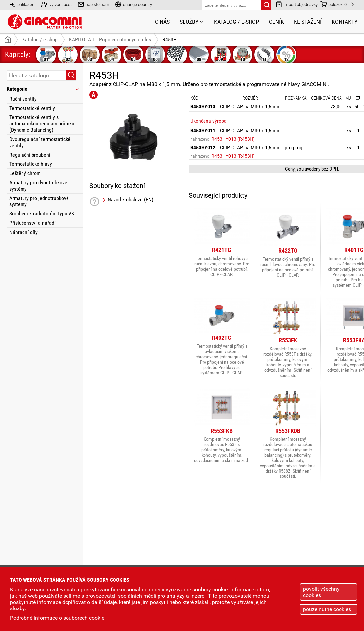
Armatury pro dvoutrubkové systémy (38, 186)
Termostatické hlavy (31, 164)
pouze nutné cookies (327, 609)
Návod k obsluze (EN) (130, 200)
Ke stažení (308, 22)
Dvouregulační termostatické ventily (40, 142)
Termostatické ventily (32, 108)
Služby (192, 22)
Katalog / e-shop (237, 22)
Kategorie (43, 89)
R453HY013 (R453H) (233, 139)
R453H (170, 40)
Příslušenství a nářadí (32, 223)
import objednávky (297, 4)
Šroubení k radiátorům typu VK (42, 214)
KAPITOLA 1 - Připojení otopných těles (110, 40)
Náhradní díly (23, 232)
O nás (162, 22)
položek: (334, 4)
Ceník (276, 22)
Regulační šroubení (30, 155)
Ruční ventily (23, 99)
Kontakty (344, 22)
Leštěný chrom (25, 173)
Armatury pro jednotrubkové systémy (39, 201)
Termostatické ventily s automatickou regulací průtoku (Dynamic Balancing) (42, 124)
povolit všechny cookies (321, 592)
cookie (97, 618)
